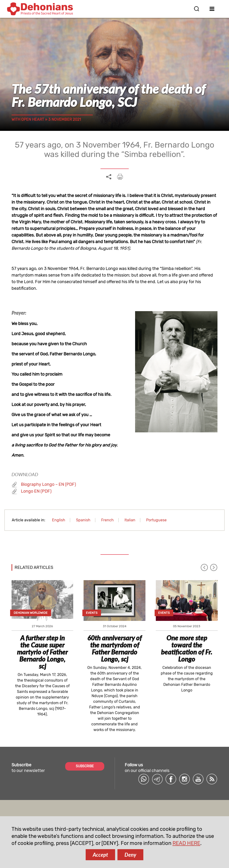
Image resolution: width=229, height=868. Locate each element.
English (59, 520)
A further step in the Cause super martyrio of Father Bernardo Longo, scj (42, 652)
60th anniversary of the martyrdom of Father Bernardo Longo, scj (114, 648)
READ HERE (186, 843)
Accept (100, 855)
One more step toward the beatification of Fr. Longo (187, 648)
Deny (130, 855)
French (107, 520)
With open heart (28, 119)
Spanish (83, 520)
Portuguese (156, 520)
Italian (130, 520)
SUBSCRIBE (85, 766)
